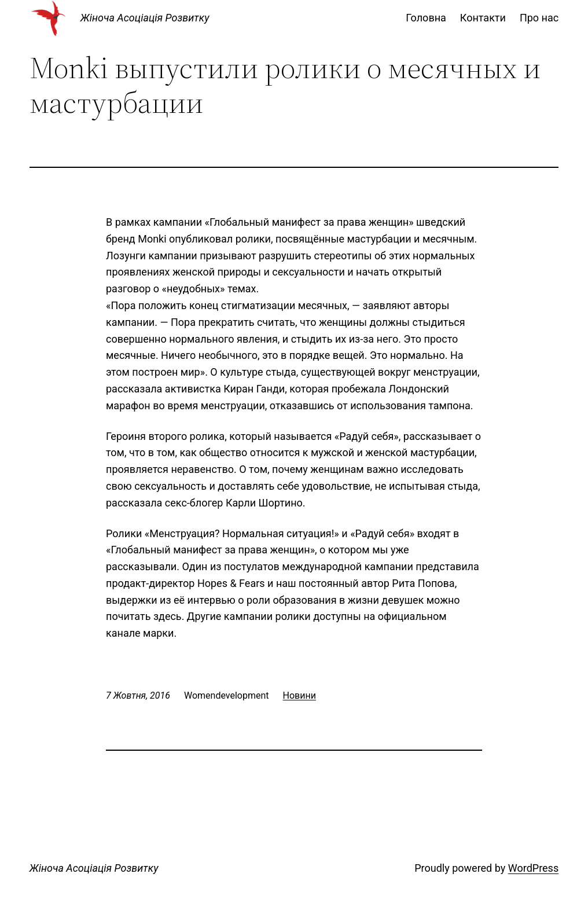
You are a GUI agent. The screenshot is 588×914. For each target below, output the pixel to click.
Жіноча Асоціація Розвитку (145, 18)
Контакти (483, 18)
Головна (426, 18)
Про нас (539, 18)
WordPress (533, 868)
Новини (299, 695)
